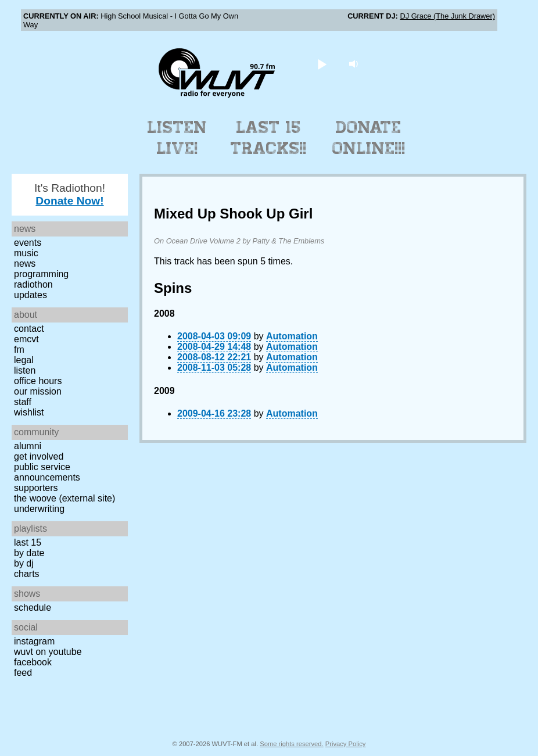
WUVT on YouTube (48, 652)
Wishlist (29, 412)
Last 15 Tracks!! (269, 138)
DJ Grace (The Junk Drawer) (447, 16)
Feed (23, 673)
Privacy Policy (346, 744)
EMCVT (26, 339)
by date (29, 553)
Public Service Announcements (47, 472)
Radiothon (33, 284)
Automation (292, 336)
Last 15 (28, 542)
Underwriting (39, 509)
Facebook (33, 662)
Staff (23, 402)
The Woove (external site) (64, 498)
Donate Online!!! (369, 138)
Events (28, 243)
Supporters (36, 488)
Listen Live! (177, 138)
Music (26, 253)
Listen (25, 370)
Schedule (33, 608)
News (25, 264)
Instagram (34, 641)
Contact (29, 329)
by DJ (24, 563)
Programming (41, 274)
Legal (24, 360)
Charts (27, 574)
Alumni (28, 446)
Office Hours (38, 381)
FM (19, 350)
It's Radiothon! (70, 194)
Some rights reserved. (291, 744)
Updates (31, 295)
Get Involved (39, 456)
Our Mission (38, 391)
